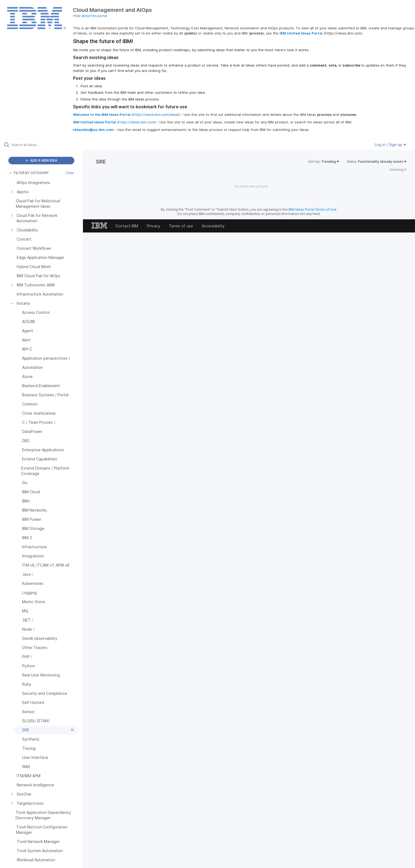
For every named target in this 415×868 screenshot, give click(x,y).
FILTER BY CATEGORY (29, 173)
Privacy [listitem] (154, 226)
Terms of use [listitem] (181, 226)
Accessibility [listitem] (213, 226)
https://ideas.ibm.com (137, 122)
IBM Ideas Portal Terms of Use (312, 209)
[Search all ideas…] (48, 145)
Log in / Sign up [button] (390, 145)
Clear (70, 173)
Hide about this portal (90, 16)
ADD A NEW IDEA (41, 160)
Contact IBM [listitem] (127, 226)
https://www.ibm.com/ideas (156, 114)
